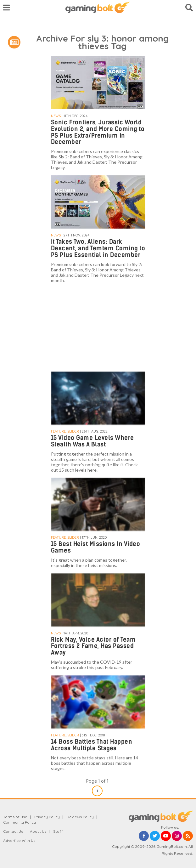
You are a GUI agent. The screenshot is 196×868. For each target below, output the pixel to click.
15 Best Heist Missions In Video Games (96, 547)
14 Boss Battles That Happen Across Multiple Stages (92, 745)
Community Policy (20, 822)
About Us (38, 831)
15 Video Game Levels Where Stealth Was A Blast (92, 441)
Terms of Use (15, 817)
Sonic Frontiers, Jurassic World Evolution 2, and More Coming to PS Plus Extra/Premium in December (98, 132)
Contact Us (13, 831)
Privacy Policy (47, 817)
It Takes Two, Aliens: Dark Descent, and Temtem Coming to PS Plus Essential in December (98, 248)
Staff (58, 831)
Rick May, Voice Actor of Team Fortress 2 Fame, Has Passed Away (93, 646)
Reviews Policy (80, 817)
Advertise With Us (19, 840)
